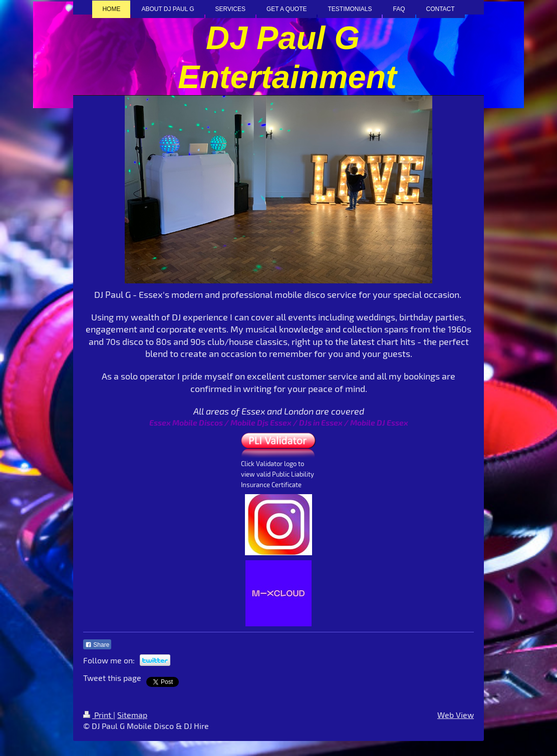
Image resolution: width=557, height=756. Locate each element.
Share (97, 645)
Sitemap (132, 715)
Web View (456, 715)
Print (98, 715)
